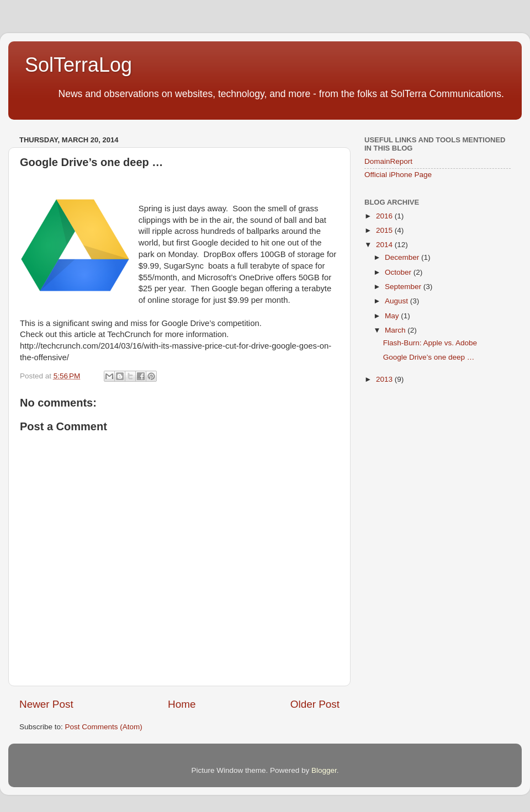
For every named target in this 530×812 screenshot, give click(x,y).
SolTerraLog (78, 65)
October (399, 272)
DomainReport (388, 161)
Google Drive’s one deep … (429, 357)
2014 (385, 245)
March (396, 330)
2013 (385, 379)
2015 (385, 230)
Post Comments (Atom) (104, 727)
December (403, 257)
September (404, 287)
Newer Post (46, 704)
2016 (385, 216)
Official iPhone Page (398, 175)
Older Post (315, 704)
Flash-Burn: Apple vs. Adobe (430, 343)
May (393, 316)
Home (182, 704)
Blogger (324, 770)
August (397, 301)
